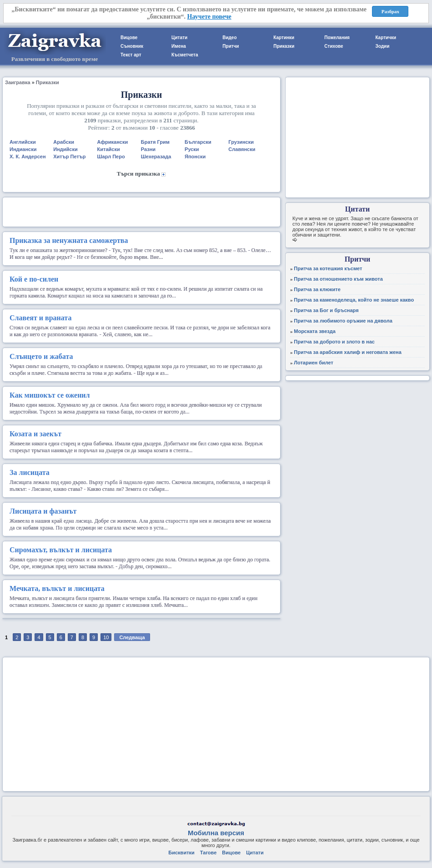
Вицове (129, 38)
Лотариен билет (314, 363)
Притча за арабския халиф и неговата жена (348, 352)
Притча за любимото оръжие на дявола (343, 321)
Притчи (231, 46)
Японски (195, 156)
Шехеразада (156, 156)
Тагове (208, 853)
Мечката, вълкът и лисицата (57, 588)
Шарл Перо (111, 156)
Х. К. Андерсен (28, 156)
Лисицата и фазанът (43, 511)
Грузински (241, 142)
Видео (229, 38)
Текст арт (131, 55)
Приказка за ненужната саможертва (69, 240)
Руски (192, 149)
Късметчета (185, 55)
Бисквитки (181, 853)
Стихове (334, 46)
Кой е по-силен (34, 279)
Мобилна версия (216, 833)
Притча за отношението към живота (338, 279)
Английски (23, 142)
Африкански (113, 142)
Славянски (242, 149)
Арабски (64, 142)
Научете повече (209, 17)
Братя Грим (155, 142)
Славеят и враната (40, 318)
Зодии (382, 46)
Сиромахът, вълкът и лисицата (61, 550)
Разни (148, 149)
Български (198, 142)
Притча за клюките (317, 289)
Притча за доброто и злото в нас (334, 342)
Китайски (109, 149)
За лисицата (30, 472)
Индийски (65, 149)
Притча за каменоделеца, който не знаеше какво (354, 300)
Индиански (23, 149)
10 (106, 637)
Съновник (132, 46)
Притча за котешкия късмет (328, 268)
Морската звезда (315, 331)
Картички (386, 38)
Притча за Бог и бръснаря (326, 310)
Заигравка (18, 82)
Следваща (132, 637)
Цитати (179, 38)
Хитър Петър (69, 156)
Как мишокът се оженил (50, 395)
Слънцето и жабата (41, 356)
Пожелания (337, 38)
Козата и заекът (35, 434)
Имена (179, 46)
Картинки (284, 38)
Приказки (284, 46)
